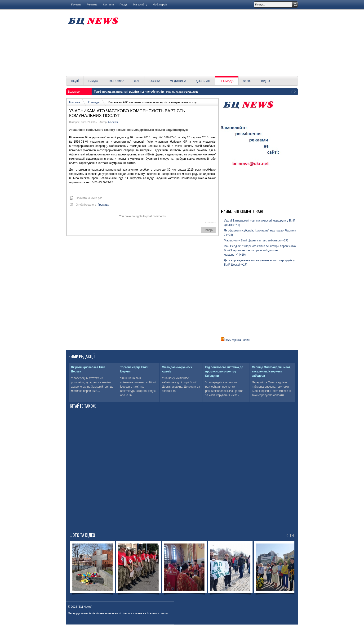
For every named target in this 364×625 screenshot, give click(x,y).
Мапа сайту (140, 5)
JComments (210, 222)
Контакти (108, 5)
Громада (94, 102)
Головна (76, 5)
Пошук (123, 5)
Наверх (208, 230)
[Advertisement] (210, 43)
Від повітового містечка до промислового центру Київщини (224, 371)
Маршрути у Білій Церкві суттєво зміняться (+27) (256, 240)
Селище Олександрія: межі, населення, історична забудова (271, 371)
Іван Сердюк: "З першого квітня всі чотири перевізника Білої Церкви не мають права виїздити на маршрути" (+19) (260, 250)
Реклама (92, 5)
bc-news (113, 122)
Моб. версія (160, 5)
